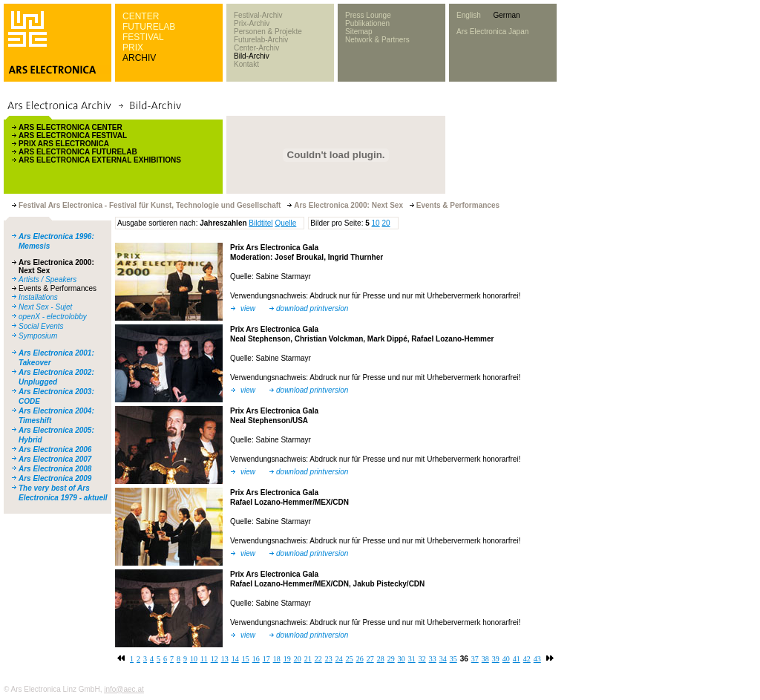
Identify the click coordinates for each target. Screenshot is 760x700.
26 (360, 659)
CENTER (141, 16)
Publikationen (367, 23)
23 (329, 659)
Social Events (41, 326)
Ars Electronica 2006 (55, 449)
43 (537, 659)
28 (381, 659)
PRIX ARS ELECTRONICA (64, 144)
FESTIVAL (143, 37)
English (469, 15)
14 (235, 659)
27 (370, 659)
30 (402, 659)
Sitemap (359, 32)
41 (517, 659)
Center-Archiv (256, 48)
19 (287, 659)
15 (246, 659)
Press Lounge (368, 15)
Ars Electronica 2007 (55, 459)
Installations (38, 297)
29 (391, 659)
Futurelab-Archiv (261, 40)
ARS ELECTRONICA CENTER (71, 127)
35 (453, 659)
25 (350, 659)
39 (496, 659)
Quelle (285, 223)
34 (443, 659)
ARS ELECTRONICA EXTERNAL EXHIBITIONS (100, 160)
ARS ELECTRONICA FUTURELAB (78, 152)
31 (412, 659)
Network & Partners (377, 40)
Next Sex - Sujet (45, 307)
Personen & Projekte (268, 32)
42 (527, 659)
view (248, 308)
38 (485, 659)
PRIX (133, 48)
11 (204, 659)
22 (318, 659)
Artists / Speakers (47, 279)
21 (308, 659)
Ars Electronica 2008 (55, 469)
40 (506, 659)
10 (376, 223)
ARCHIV (139, 58)
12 (214, 659)
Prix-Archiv (252, 23)
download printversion (312, 308)
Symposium (38, 336)
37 (475, 659)
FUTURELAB (149, 27)
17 (266, 659)
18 (277, 659)
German (506, 15)
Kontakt (246, 64)
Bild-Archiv (252, 56)
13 (225, 659)
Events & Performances (58, 288)
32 (422, 659)
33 (433, 659)
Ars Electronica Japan (492, 32)
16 (256, 659)
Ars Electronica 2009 (55, 478)
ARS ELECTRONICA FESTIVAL (73, 135)
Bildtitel (261, 223)
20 (386, 223)
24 (339, 659)
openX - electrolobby (53, 317)
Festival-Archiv (258, 15)
